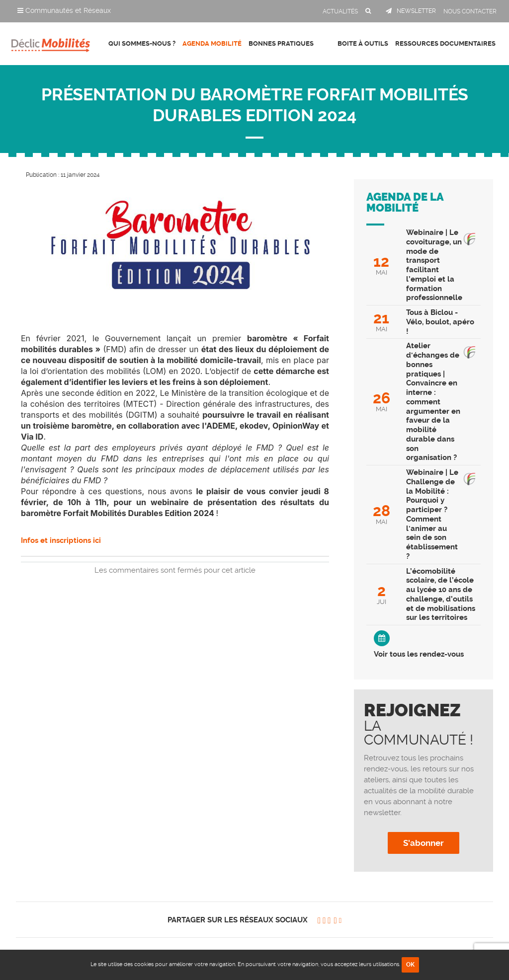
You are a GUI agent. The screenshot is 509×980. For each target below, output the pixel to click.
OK (410, 965)
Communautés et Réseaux (64, 10)
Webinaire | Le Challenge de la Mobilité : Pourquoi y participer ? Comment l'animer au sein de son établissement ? (432, 514)
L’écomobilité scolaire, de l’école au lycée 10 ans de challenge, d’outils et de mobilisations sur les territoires (441, 595)
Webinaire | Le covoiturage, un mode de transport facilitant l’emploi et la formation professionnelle (434, 265)
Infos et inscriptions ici (61, 540)
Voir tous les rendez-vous (419, 654)
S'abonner (424, 843)
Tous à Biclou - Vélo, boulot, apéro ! (440, 322)
